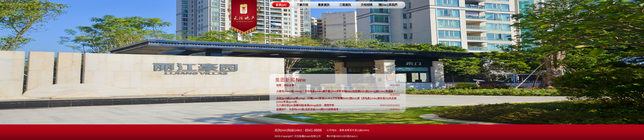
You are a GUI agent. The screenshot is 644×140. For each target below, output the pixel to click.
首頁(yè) (281, 5)
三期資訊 (345, 5)
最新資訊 (324, 5)
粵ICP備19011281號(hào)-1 (342, 136)
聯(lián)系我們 (388, 5)
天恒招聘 (367, 5)
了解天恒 (302, 5)
